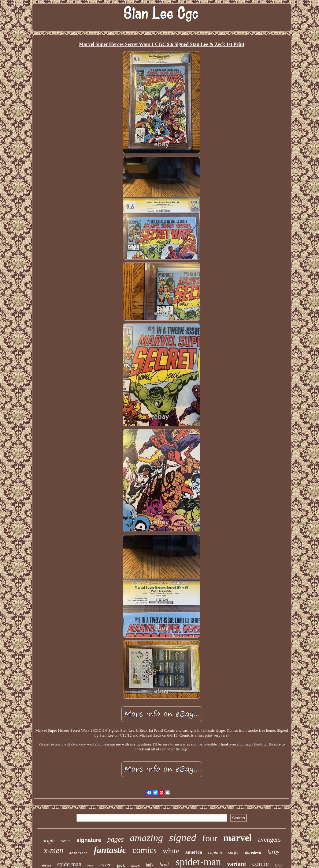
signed (183, 838)
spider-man (198, 862)
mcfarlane (78, 853)
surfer (234, 852)
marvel (237, 838)
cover (105, 864)
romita (65, 841)
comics (145, 850)
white (171, 851)
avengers (269, 840)
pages (116, 839)
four (210, 838)
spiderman (69, 864)
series (46, 865)
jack (121, 865)
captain (215, 852)
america (194, 852)
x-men (54, 850)
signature (89, 840)
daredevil (253, 853)
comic (261, 864)
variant (236, 864)
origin (48, 841)
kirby (273, 852)
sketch (135, 866)
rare (90, 866)
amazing (146, 838)
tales (278, 865)
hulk (150, 865)
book (165, 864)
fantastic (110, 850)
